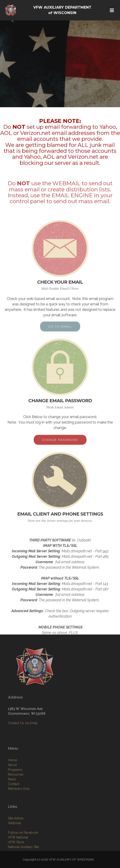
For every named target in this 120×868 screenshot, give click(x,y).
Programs (15, 788)
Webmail (14, 840)
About (12, 783)
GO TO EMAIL (60, 330)
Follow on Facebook (23, 849)
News (12, 798)
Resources (16, 793)
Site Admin (16, 835)
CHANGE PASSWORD (60, 443)
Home (12, 779)
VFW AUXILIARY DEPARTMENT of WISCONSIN (62, 10)
